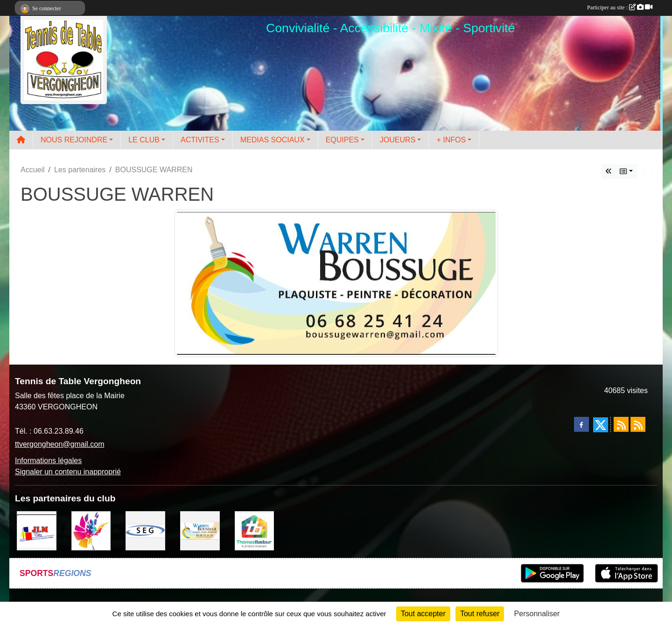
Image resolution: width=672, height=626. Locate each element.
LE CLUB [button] (144, 140)
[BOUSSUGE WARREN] (200, 530)
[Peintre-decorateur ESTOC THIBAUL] (91, 530)
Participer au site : (620, 7)
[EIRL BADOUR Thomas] (255, 530)
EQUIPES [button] (342, 140)
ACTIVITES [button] (200, 140)
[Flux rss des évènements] (638, 424)
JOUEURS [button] (398, 140)
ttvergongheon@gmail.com (59, 444)
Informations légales (48, 461)
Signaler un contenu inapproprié (68, 472)
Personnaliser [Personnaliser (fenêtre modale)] (537, 614)
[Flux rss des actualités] (621, 424)
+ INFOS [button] (451, 140)
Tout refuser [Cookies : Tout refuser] (480, 614)
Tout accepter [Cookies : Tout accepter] (423, 614)
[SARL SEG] (145, 530)
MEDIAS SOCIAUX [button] (273, 140)
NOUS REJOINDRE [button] (74, 140)
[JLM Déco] (37, 530)
